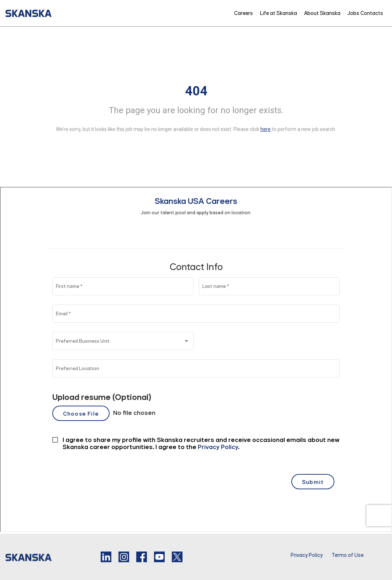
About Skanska (322, 13)
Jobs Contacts (365, 13)
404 (196, 91)
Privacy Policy (307, 555)
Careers (243, 13)
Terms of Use (348, 555)
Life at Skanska (279, 13)
